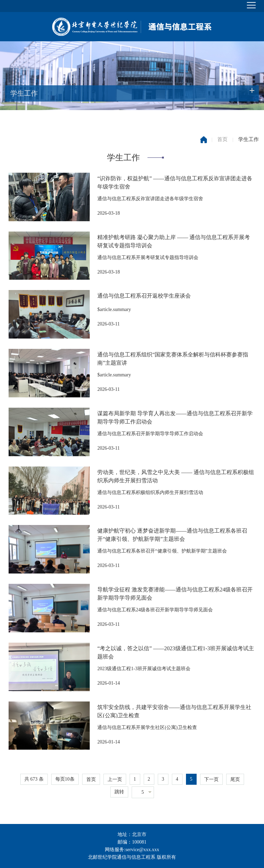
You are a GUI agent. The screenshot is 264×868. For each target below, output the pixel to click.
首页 (222, 139)
